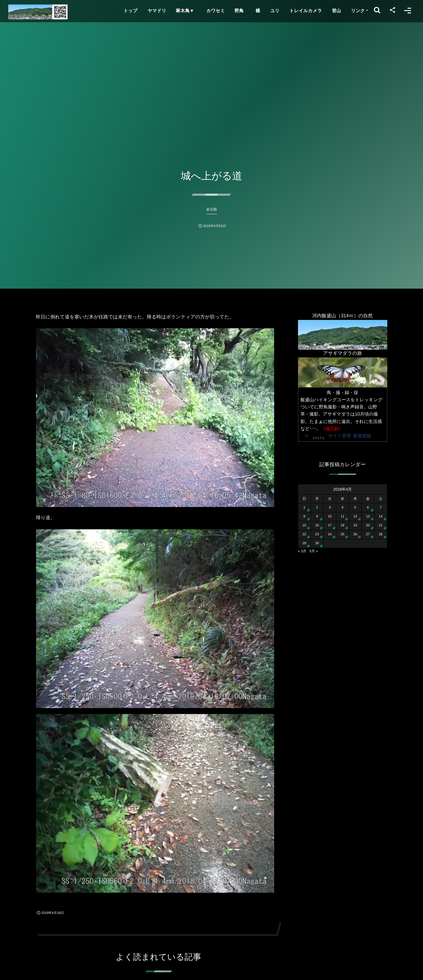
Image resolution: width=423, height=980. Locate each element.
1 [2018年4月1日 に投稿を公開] (304, 508)
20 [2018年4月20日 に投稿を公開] (368, 525)
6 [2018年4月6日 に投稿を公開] (368, 508)
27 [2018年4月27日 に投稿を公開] (368, 534)
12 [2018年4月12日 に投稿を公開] (355, 517)
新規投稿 (362, 436)
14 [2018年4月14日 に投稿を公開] (381, 517)
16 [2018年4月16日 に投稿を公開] (317, 525)
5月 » (314, 551)
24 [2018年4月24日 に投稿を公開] (330, 534)
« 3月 (302, 551)
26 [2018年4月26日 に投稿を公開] (355, 534)
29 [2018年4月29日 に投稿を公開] (304, 543)
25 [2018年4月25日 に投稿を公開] (342, 534)
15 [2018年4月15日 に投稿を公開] (304, 525)
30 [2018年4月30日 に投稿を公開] (317, 543)
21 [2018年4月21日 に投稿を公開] (381, 525)
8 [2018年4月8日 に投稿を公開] (304, 517)
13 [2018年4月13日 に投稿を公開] (368, 517)
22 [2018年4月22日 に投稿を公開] (304, 534)
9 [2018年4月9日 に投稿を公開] (317, 517)
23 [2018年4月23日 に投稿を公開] (317, 534)
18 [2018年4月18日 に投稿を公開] (342, 525)
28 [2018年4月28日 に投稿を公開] (381, 534)
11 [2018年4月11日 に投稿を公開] (342, 517)
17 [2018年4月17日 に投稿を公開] (330, 525)
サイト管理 (339, 436)
